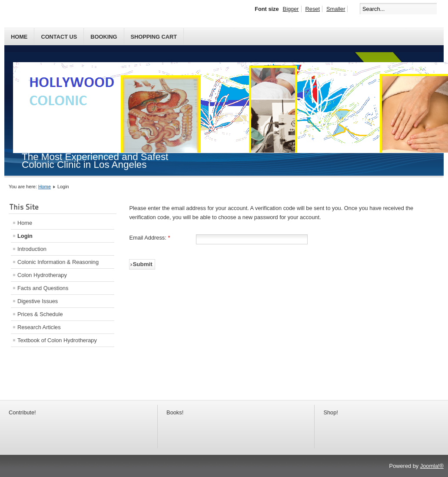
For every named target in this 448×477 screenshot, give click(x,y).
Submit (142, 264)
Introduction (32, 249)
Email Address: (149, 238)
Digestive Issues (38, 301)
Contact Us (59, 37)
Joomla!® (432, 466)
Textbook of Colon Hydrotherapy (57, 340)
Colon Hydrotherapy (42, 275)
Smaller (336, 9)
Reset (313, 9)
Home (19, 37)
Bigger (291, 9)
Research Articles (39, 327)
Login (25, 236)
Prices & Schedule (40, 314)
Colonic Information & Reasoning (58, 262)
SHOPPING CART (154, 37)
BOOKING (104, 37)
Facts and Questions (43, 288)
